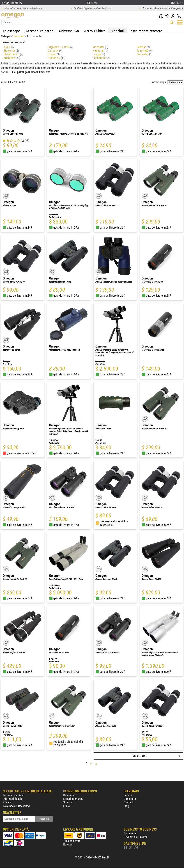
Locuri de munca (73, 799)
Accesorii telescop (40, 31)
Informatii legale (13, 799)
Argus (9, 47)
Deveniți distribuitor (135, 837)
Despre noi (70, 795)
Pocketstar (101, 58)
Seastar (143, 47)
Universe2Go (69, 31)
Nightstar (100, 51)
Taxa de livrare (72, 841)
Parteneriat (130, 833)
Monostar (100, 47)
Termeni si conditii (14, 795)
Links (66, 806)
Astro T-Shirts (95, 31)
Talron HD (145, 51)
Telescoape (11, 31)
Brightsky (12, 58)
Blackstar (11, 51)
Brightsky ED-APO (60, 47)
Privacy (7, 802)
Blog (126, 806)
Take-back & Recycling (16, 806)
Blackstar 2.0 (13, 54)
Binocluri (117, 31)
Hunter (54, 54)
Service (128, 795)
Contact (128, 802)
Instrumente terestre (146, 31)
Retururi (68, 844)
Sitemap (68, 802)
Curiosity (55, 51)
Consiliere (130, 799)
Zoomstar (144, 54)
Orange (99, 54)
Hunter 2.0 (57, 58)
